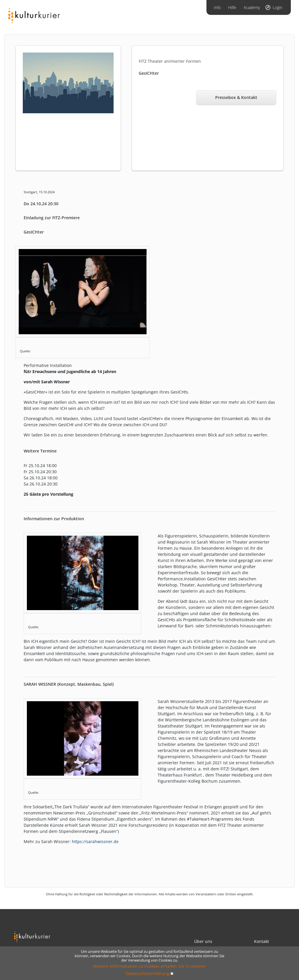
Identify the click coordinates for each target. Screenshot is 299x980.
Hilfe (232, 7)
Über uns (203, 941)
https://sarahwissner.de (95, 841)
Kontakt (261, 941)
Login (278, 7)
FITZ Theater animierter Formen (170, 61)
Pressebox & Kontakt (236, 97)
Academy (252, 7)
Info (217, 7)
